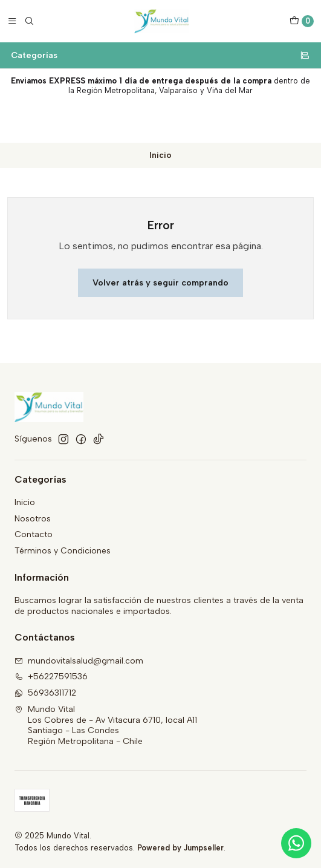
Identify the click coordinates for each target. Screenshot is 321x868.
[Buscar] (29, 21)
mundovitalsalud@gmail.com (79, 661)
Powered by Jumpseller (180, 848)
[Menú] (12, 21)
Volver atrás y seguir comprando (160, 282)
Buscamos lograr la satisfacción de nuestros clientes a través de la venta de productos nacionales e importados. (159, 606)
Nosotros (33, 519)
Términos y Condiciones (63, 551)
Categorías (160, 55)
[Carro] (302, 21)
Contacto (34, 534)
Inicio (25, 502)
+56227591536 (51, 677)
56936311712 (45, 693)
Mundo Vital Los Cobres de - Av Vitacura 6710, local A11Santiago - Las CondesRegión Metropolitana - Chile (106, 725)
